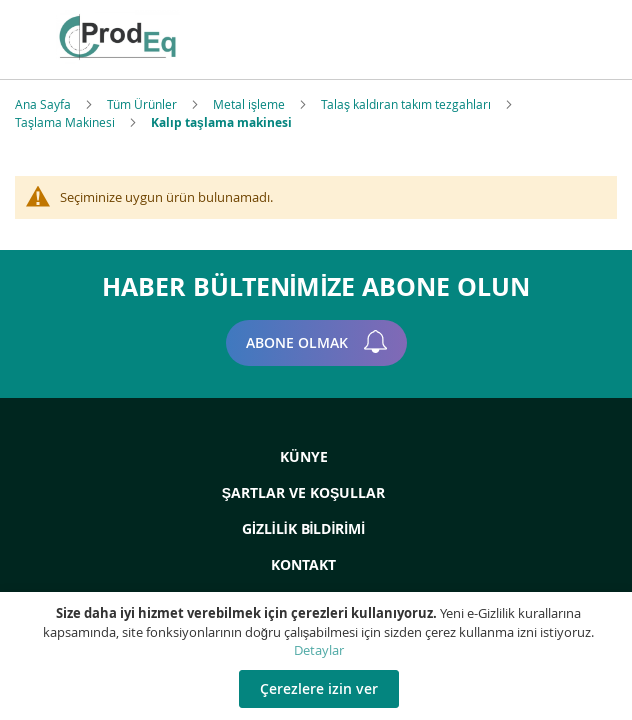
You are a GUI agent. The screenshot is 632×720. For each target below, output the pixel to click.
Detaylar (319, 650)
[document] (318, 656)
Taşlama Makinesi (66, 122)
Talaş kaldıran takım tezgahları (407, 104)
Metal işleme (250, 104)
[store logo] (175, 37)
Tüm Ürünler (143, 104)
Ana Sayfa (44, 104)
